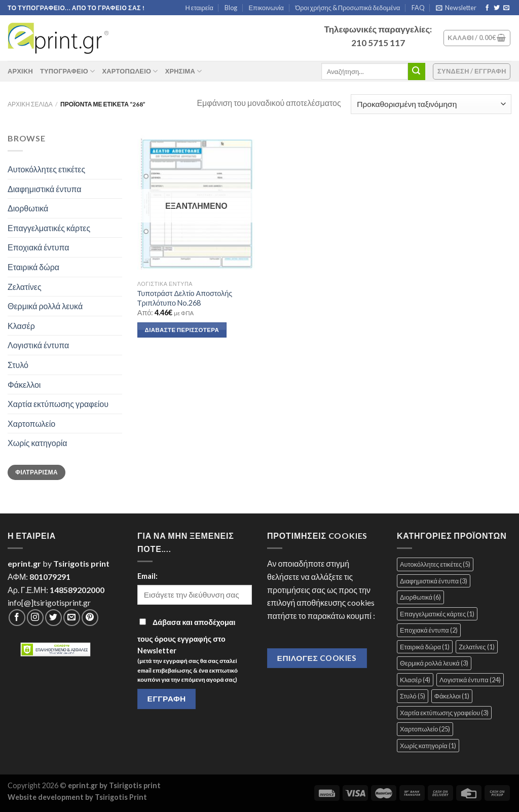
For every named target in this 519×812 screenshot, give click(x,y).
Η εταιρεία (199, 8)
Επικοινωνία (266, 8)
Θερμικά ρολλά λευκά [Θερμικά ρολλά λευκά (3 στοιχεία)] (434, 663)
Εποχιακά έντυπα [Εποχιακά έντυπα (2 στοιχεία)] (429, 630)
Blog (231, 8)
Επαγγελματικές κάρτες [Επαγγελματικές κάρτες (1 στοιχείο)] (437, 614)
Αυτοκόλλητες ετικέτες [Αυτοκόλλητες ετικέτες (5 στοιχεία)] (435, 564)
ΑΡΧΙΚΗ (20, 71)
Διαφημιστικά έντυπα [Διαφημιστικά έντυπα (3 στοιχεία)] (434, 581)
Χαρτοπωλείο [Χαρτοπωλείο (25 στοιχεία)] (425, 729)
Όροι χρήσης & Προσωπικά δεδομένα (347, 8)
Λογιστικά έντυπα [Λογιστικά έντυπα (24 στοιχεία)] (470, 680)
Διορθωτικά (28, 208)
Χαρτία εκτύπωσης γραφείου (58, 404)
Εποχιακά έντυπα (38, 247)
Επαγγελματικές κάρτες (49, 228)
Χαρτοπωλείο (130, 71)
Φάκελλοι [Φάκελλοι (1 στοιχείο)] (452, 696)
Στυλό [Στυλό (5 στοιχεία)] (413, 696)
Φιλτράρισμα (36, 472)
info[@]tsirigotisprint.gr (49, 602)
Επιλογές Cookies (317, 658)
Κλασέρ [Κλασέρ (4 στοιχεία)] (415, 680)
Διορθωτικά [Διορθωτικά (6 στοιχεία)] (420, 597)
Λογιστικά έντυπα (38, 345)
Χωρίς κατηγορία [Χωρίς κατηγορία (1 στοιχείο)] (428, 746)
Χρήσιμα (184, 71)
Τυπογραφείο (68, 71)
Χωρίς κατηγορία (38, 443)
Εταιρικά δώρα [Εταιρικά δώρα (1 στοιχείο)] (425, 647)
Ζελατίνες (25, 287)
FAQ (418, 8)
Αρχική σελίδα (30, 104)
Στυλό (18, 365)
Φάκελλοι (24, 384)
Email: (147, 576)
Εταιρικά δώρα (33, 267)
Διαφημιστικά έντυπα (45, 189)
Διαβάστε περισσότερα (182, 330)
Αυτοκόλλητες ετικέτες (46, 169)
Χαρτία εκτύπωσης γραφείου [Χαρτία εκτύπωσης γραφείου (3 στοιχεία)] (444, 713)
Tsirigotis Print (121, 797)
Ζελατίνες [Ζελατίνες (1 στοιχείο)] (476, 647)
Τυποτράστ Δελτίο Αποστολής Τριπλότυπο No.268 (185, 298)
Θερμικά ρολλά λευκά (45, 306)
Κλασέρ (21, 326)
